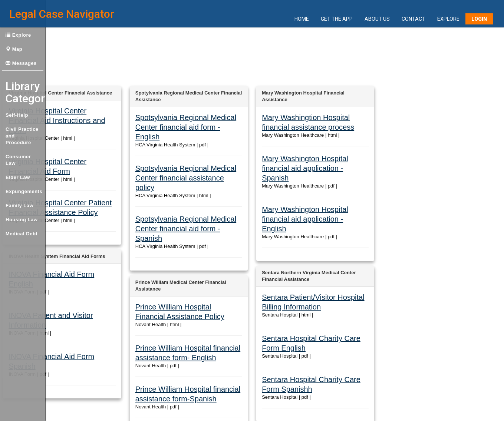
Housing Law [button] (22, 220)
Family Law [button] (19, 205)
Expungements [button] (24, 191)
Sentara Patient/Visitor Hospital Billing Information (315, 258)
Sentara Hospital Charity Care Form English (309, 287)
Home (302, 19)
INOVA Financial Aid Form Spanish (46, 296)
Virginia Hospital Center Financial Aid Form (55, 144)
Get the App (337, 19)
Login (479, 19)
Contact (414, 19)
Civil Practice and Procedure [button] (22, 136)
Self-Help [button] (17, 115)
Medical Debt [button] (22, 234)
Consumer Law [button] (18, 160)
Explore (448, 19)
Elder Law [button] (18, 177)
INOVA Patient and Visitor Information (49, 267)
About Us (377, 19)
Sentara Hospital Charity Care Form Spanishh (311, 316)
